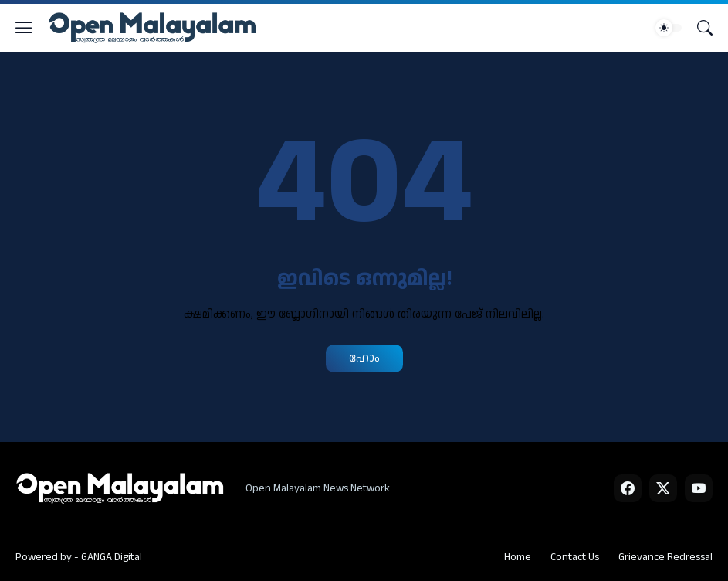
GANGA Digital (112, 557)
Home (518, 557)
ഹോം (364, 358)
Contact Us (575, 557)
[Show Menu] (24, 28)
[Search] (705, 28)
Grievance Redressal (665, 557)
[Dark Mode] (669, 28)
